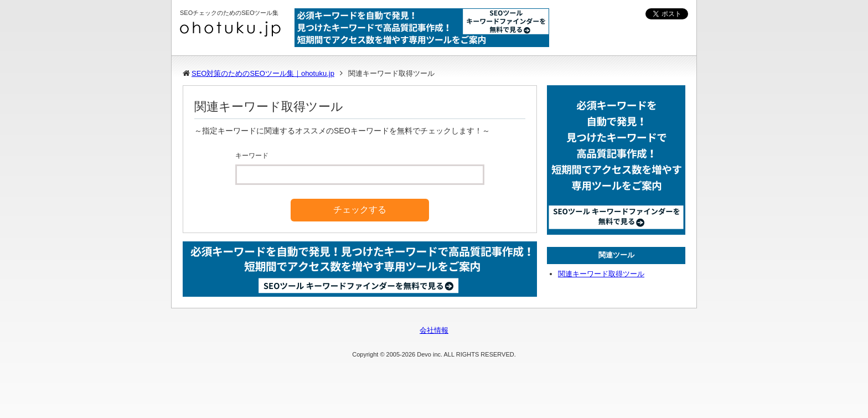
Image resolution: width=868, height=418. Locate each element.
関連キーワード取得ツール (601, 274)
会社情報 (434, 330)
